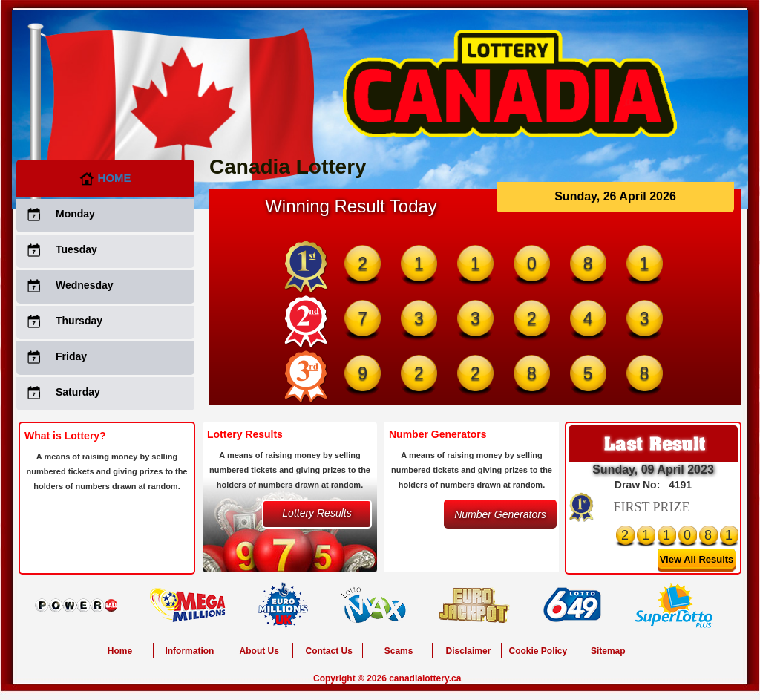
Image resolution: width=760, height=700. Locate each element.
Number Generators (500, 514)
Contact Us (329, 651)
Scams (399, 651)
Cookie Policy (538, 651)
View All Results (697, 559)
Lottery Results (317, 513)
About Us (259, 651)
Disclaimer (469, 651)
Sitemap (608, 651)
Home (105, 178)
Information (189, 651)
